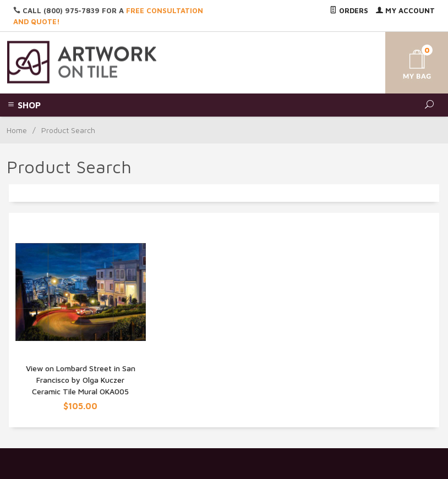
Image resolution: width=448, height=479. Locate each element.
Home (17, 130)
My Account (405, 10)
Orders (349, 10)
